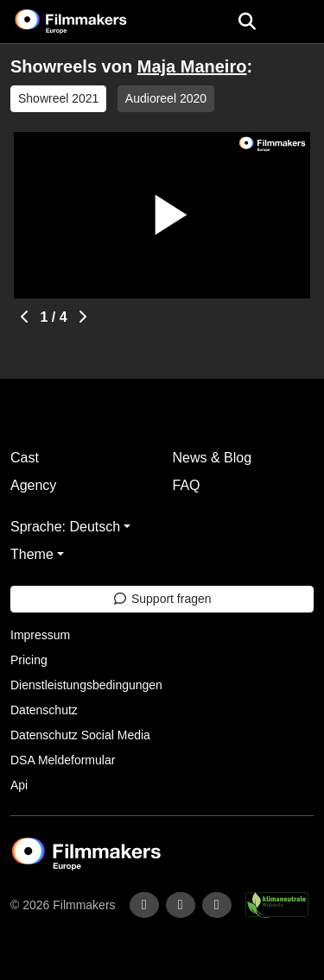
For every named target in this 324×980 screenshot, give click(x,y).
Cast (25, 458)
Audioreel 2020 (166, 98)
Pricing (29, 660)
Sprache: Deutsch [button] (65, 527)
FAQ (187, 485)
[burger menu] (298, 22)
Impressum (40, 635)
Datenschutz (44, 710)
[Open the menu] (247, 22)
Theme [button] (32, 554)
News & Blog (213, 458)
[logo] (92, 22)
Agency (33, 485)
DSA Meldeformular (63, 760)
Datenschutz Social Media (80, 735)
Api (19, 785)
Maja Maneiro (192, 66)
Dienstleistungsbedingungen (86, 685)
